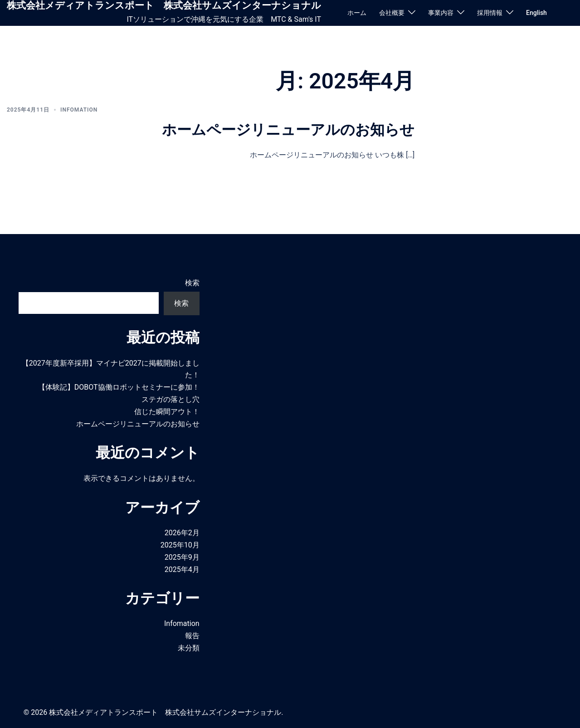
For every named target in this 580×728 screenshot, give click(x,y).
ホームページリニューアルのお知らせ (288, 130)
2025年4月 (182, 569)
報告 (192, 636)
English (536, 13)
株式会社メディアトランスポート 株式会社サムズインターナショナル (164, 5)
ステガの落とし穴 (171, 399)
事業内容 (441, 13)
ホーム (357, 13)
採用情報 (490, 13)
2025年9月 (182, 557)
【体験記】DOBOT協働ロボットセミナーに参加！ (119, 387)
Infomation (79, 110)
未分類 (189, 648)
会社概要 (392, 13)
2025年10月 (180, 545)
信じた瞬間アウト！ (167, 412)
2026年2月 (182, 533)
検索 (192, 283)
